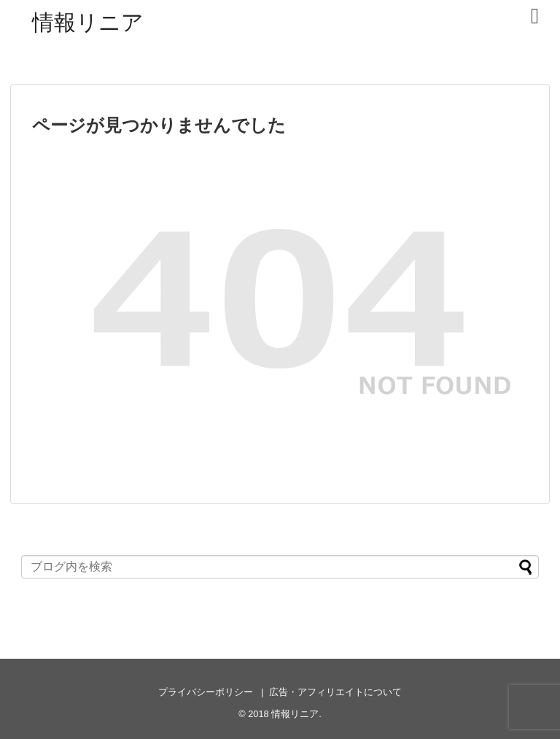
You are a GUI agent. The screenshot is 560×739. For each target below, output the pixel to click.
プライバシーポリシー (206, 692)
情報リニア (88, 22)
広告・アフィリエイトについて (335, 692)
